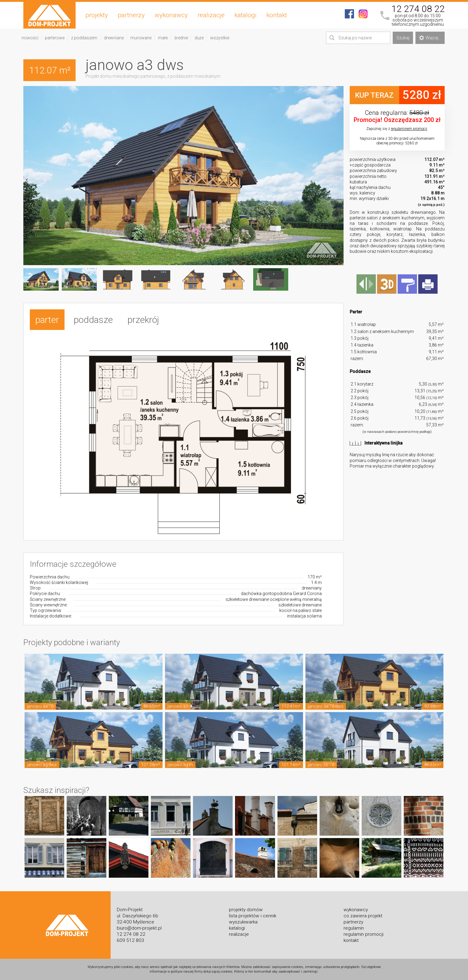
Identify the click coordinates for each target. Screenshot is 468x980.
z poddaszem (84, 38)
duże (199, 38)
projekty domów (246, 910)
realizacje (211, 15)
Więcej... (430, 38)
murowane (141, 38)
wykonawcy (171, 15)
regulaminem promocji (409, 129)
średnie (181, 38)
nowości (30, 38)
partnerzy (131, 15)
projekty (97, 15)
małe (163, 38)
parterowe (55, 38)
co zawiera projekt (363, 916)
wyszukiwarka (243, 922)
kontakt (277, 15)
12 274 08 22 (418, 9)
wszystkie (220, 38)
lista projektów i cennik (253, 916)
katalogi (246, 15)
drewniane (114, 38)
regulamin (354, 928)
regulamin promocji (364, 934)
